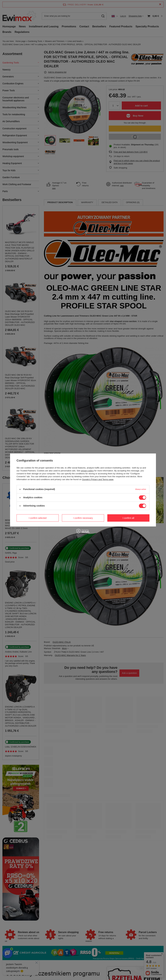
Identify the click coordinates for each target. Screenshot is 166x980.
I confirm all (128, 518)
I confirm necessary (83, 518)
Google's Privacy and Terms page (98, 479)
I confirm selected (38, 518)
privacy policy (87, 471)
